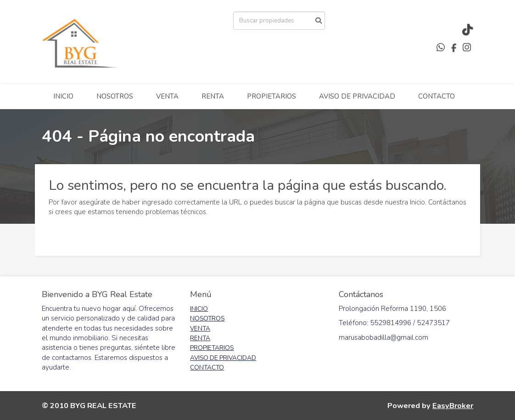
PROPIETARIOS (271, 96)
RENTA (213, 96)
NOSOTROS (115, 96)
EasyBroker (453, 406)
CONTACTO (437, 96)
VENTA (167, 96)
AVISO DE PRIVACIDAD (357, 96)
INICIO (63, 96)
